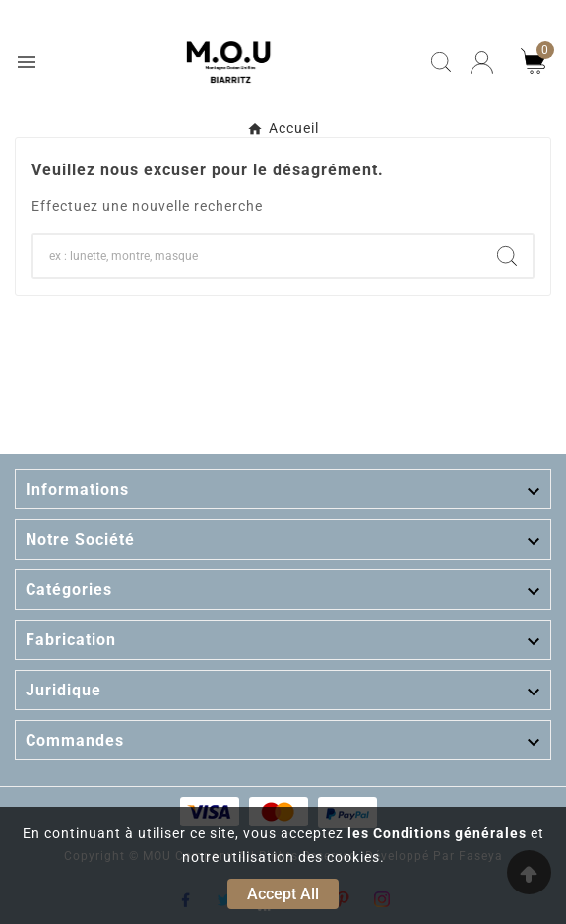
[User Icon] (482, 63)
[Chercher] (257, 256)
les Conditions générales (437, 833)
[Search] (507, 256)
